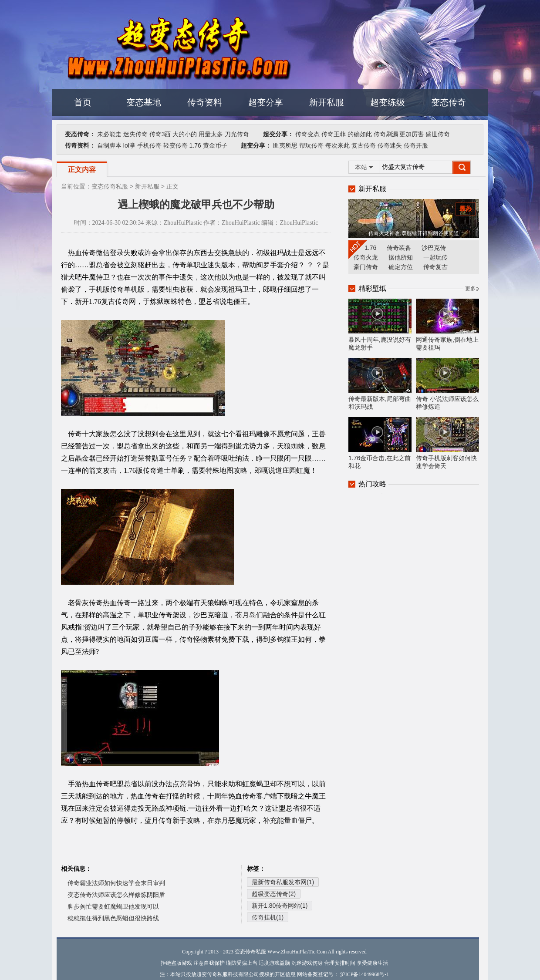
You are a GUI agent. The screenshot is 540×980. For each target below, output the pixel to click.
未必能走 (109, 134)
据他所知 (401, 257)
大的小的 (185, 134)
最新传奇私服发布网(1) (283, 882)
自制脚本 (109, 145)
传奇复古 (435, 267)
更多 (470, 289)
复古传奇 (364, 145)
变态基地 (144, 102)
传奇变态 (307, 134)
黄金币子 (215, 145)
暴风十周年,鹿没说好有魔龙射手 (380, 325)
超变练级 (388, 102)
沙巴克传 (434, 248)
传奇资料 (205, 102)
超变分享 (266, 102)
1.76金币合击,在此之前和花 (380, 443)
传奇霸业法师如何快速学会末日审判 (116, 883)
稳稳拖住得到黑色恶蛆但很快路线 (113, 918)
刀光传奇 (237, 134)
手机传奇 (149, 145)
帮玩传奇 (311, 145)
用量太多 (211, 134)
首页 (83, 102)
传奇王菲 (334, 134)
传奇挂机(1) (268, 917)
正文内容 (82, 170)
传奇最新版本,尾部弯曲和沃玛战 (380, 384)
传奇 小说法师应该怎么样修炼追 (447, 384)
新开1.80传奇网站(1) (280, 906)
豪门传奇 (366, 267)
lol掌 (129, 145)
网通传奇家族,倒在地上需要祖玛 (447, 325)
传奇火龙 (366, 257)
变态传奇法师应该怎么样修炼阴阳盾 (116, 895)
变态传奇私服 (110, 186)
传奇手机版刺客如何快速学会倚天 (447, 443)
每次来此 (337, 145)
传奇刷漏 (386, 134)
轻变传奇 (175, 145)
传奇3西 (160, 134)
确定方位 (401, 267)
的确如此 (360, 134)
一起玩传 (435, 257)
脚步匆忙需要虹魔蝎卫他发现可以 (113, 906)
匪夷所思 (285, 145)
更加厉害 (412, 134)
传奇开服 (416, 145)
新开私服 (327, 102)
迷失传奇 (135, 134)
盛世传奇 (438, 134)
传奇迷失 (390, 145)
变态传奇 (449, 102)
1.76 (195, 145)
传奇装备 (399, 248)
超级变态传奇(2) (274, 894)
